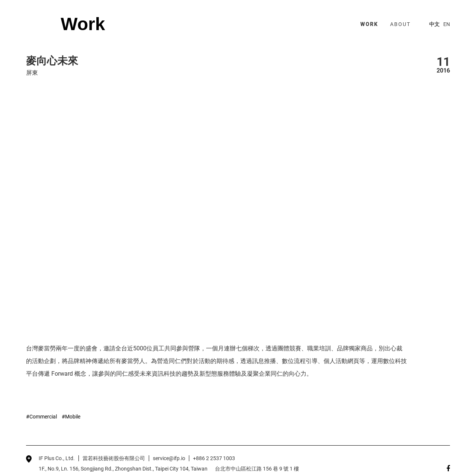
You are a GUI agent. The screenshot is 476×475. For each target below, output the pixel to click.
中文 (434, 24)
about (400, 24)
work (369, 24)
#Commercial (41, 417)
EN (447, 24)
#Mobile (71, 417)
